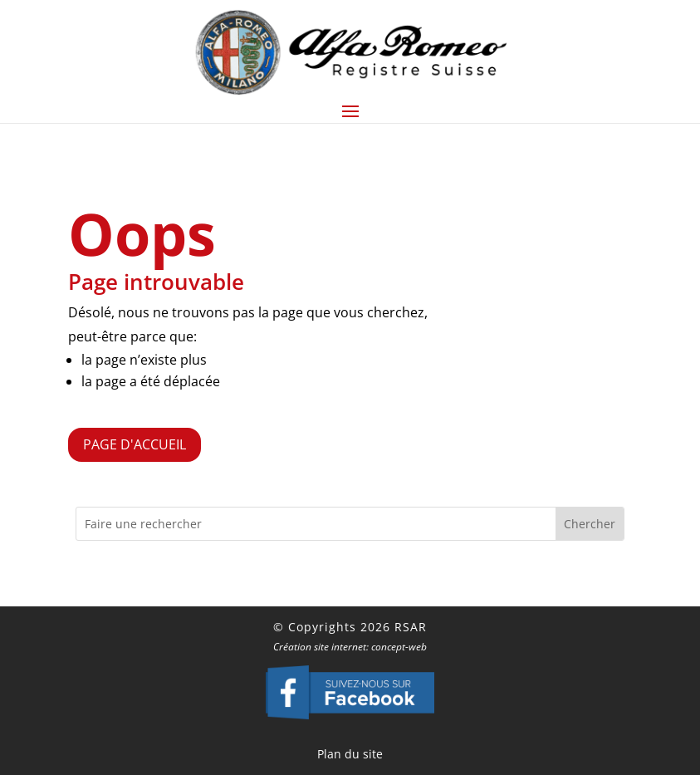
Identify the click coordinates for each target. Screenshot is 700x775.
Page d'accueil (135, 444)
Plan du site (350, 754)
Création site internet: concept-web (350, 647)
